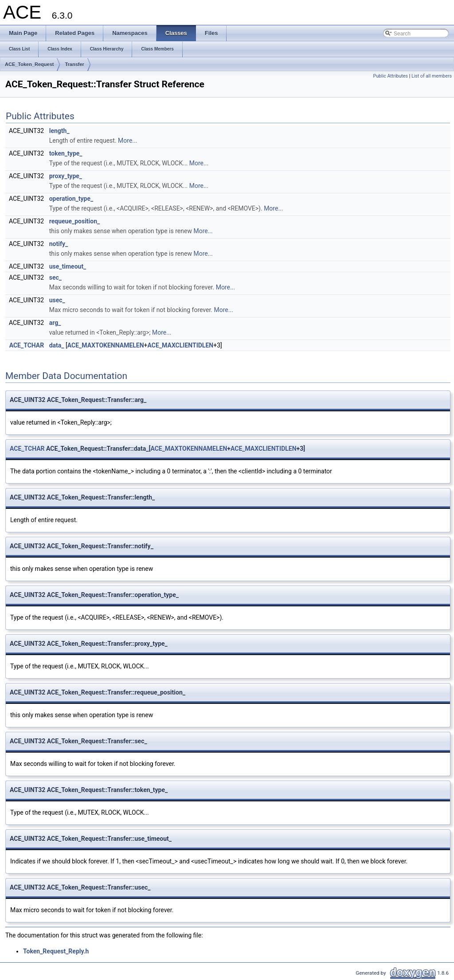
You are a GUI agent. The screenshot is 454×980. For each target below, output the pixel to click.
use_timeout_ (68, 266)
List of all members (432, 76)
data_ (57, 345)
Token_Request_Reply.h (56, 951)
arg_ (55, 323)
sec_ (55, 277)
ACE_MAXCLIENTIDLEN (181, 345)
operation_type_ (71, 199)
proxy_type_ (66, 176)
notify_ (59, 244)
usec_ (57, 300)
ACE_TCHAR (27, 345)
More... (127, 141)
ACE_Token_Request (29, 64)
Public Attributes (390, 76)
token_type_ (66, 153)
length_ (59, 131)
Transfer (74, 64)
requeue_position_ (75, 221)
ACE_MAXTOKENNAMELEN (106, 345)
